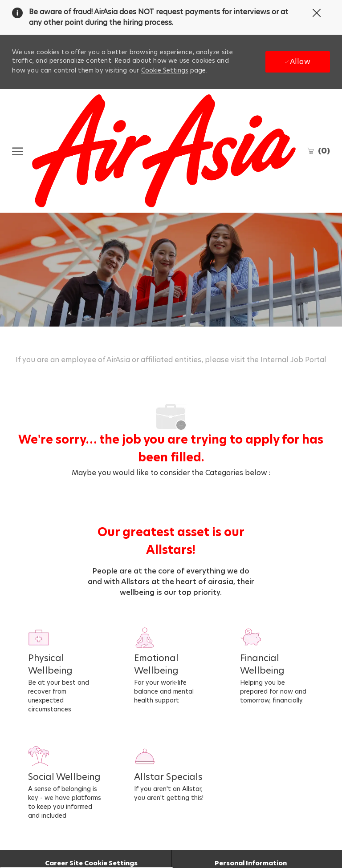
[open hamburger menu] (18, 151)
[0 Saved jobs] (318, 151)
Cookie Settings (165, 70)
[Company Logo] (164, 151)
